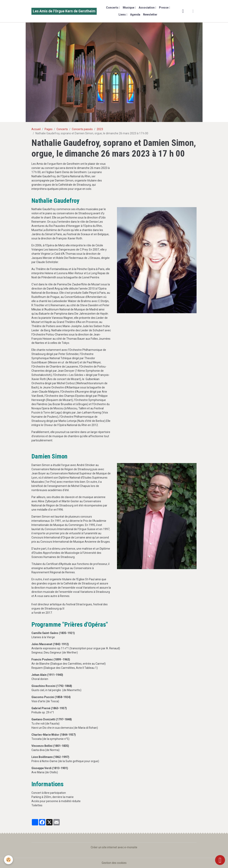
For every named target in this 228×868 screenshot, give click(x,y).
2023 (100, 129)
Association (147, 8)
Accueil (36, 129)
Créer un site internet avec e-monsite (114, 847)
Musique (129, 8)
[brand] (64, 11)
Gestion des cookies (114, 863)
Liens (122, 15)
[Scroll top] (220, 860)
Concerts (113, 8)
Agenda (135, 15)
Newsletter (150, 15)
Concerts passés (82, 129)
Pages (49, 129)
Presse (164, 8)
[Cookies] (8, 860)
